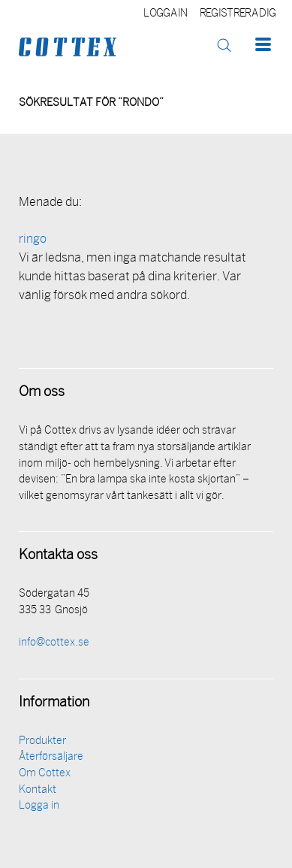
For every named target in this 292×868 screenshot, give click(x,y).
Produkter (42, 741)
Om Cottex (45, 774)
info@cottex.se (54, 643)
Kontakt (38, 790)
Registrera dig (238, 14)
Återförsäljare (51, 757)
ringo (33, 239)
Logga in (166, 14)
